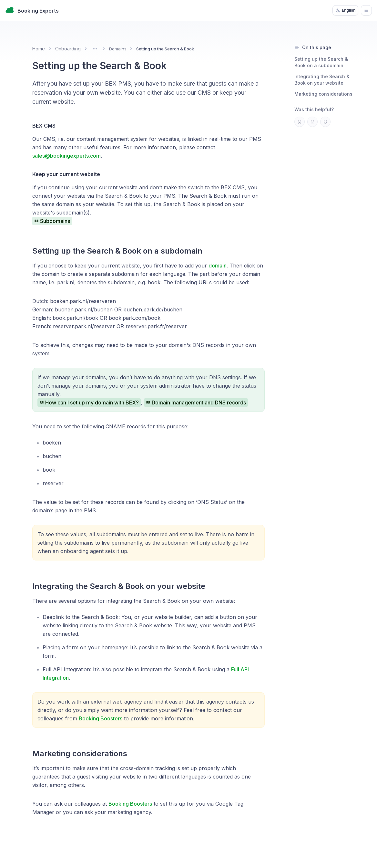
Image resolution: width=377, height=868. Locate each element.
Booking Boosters (101, 718)
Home (39, 49)
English (345, 10)
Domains (118, 49)
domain (218, 266)
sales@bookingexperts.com (66, 156)
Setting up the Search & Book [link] (165, 49)
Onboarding (68, 49)
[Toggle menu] (95, 49)
